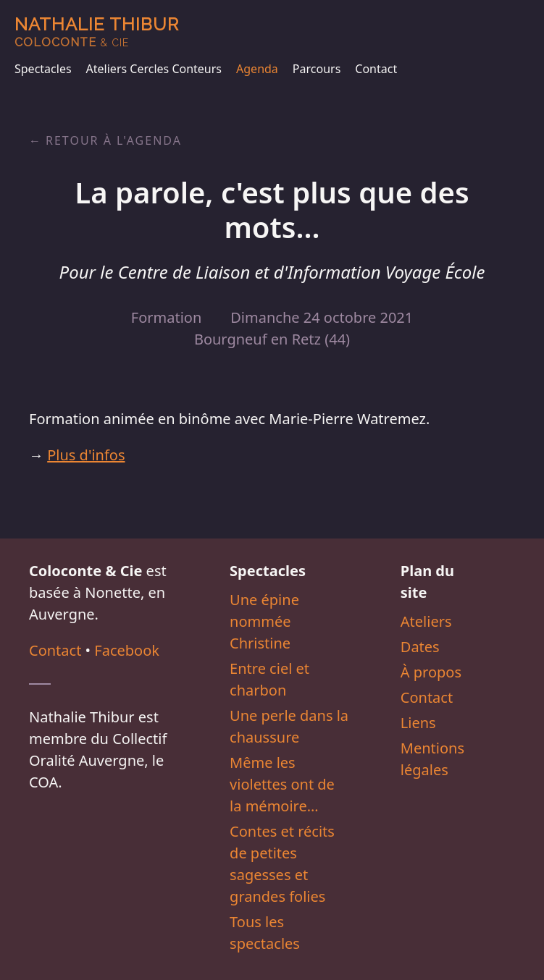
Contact (376, 69)
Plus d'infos (86, 455)
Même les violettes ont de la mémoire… (282, 784)
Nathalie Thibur (97, 31)
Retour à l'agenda (114, 140)
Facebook (127, 650)
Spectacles (43, 69)
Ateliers (426, 621)
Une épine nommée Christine (264, 621)
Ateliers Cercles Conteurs (154, 69)
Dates (420, 647)
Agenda (257, 69)
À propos (431, 672)
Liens (418, 723)
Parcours (317, 69)
